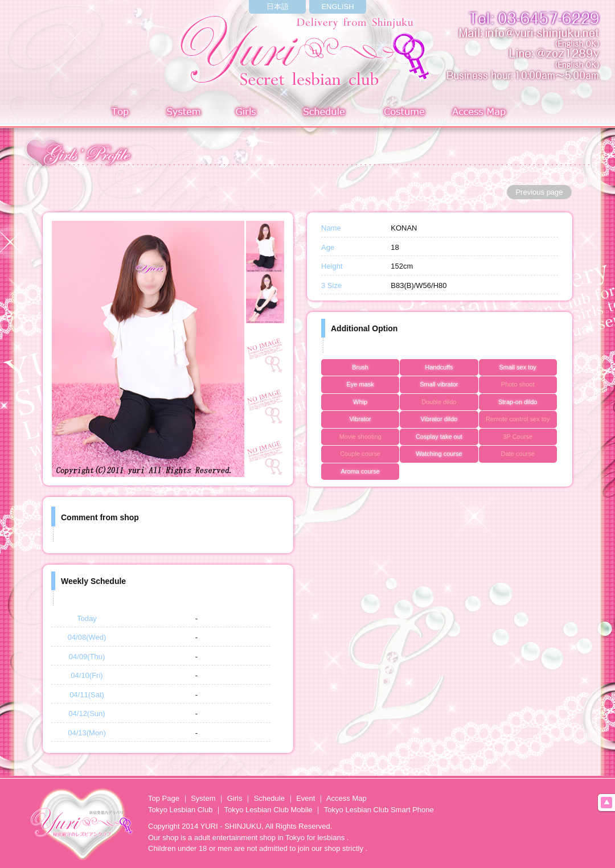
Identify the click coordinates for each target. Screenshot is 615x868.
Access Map (481, 113)
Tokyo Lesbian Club (180, 810)
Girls (248, 113)
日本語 (278, 7)
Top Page (164, 798)
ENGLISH (337, 7)
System (182, 113)
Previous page (539, 192)
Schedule (325, 113)
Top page (120, 113)
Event (306, 798)
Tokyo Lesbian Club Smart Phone (379, 810)
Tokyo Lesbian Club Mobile (268, 810)
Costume (405, 113)
